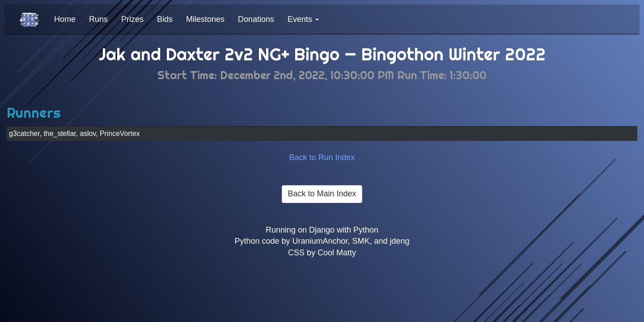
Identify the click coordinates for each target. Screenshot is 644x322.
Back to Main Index (322, 194)
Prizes (132, 19)
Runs (98, 19)
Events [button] (303, 19)
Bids (165, 19)
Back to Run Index (322, 157)
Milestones (205, 19)
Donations (256, 19)
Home (65, 19)
